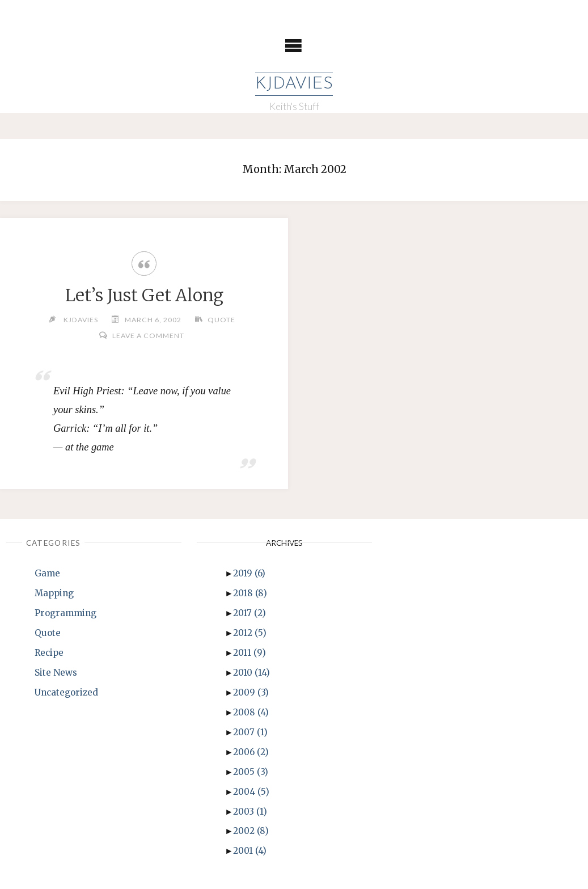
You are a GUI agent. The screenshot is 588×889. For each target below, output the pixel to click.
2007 (250, 732)
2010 (251, 673)
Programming (65, 613)
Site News (56, 673)
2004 (251, 792)
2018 (250, 593)
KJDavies (294, 84)
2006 (251, 752)
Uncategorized (66, 692)
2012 (250, 633)
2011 (249, 653)
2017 (249, 613)
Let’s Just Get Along (144, 295)
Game (47, 573)
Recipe (49, 653)
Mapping (54, 593)
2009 (251, 692)
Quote (221, 320)
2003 (250, 812)
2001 (250, 851)
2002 (251, 831)
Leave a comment (148, 336)
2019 (249, 573)
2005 (251, 772)
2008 (251, 712)
